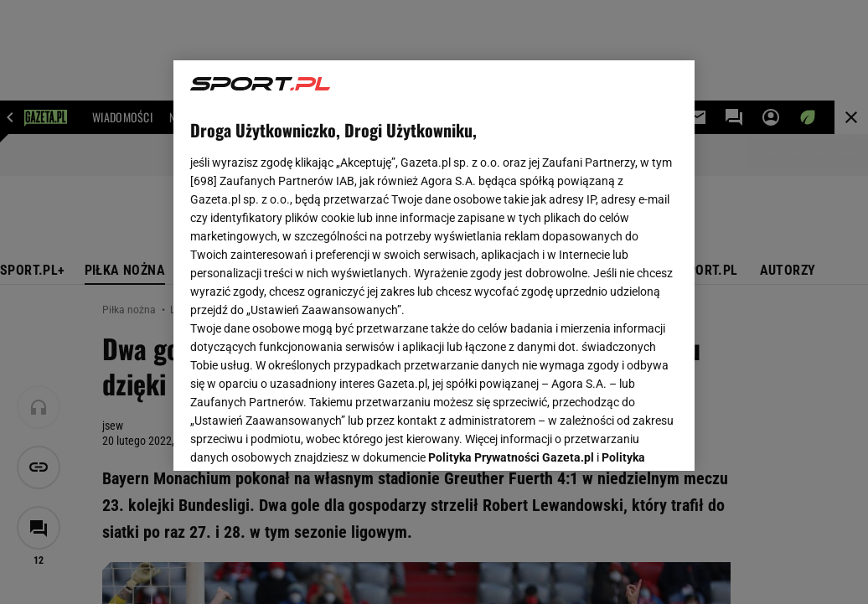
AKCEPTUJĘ (621, 438)
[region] (434, 266)
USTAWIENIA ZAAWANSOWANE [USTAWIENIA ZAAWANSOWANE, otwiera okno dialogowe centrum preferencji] (300, 437)
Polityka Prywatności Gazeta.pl (511, 249)
